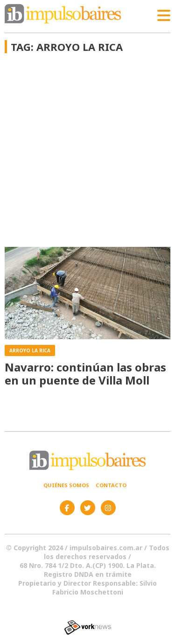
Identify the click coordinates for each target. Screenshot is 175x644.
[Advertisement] (87, 155)
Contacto (111, 485)
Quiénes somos (66, 485)
